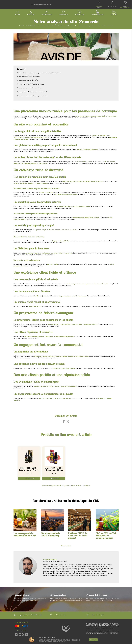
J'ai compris (93, 640)
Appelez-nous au (27, 615)
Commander (30, 478)
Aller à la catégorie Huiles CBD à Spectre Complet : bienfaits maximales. (66, 486)
